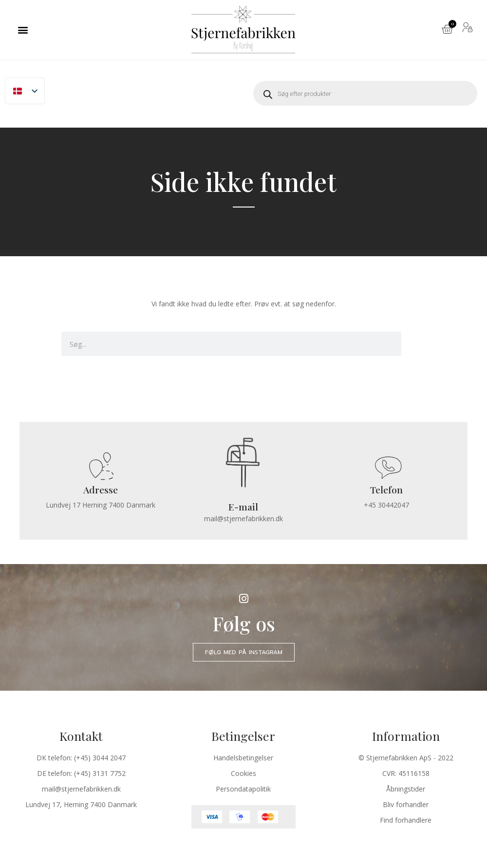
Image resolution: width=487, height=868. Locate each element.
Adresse (101, 490)
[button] (23, 29)
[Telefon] (386, 467)
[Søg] (413, 344)
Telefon (386, 490)
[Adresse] (101, 467)
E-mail (243, 506)
